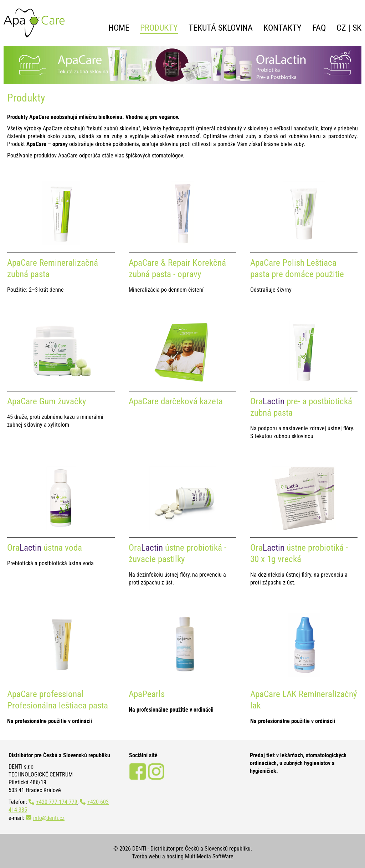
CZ (341, 28)
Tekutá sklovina (221, 28)
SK (357, 28)
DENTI (139, 849)
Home (119, 28)
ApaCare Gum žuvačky (47, 401)
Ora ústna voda (45, 548)
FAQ (319, 28)
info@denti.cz (49, 818)
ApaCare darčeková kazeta (176, 401)
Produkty (159, 28)
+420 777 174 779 (57, 802)
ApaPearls (147, 694)
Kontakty (282, 28)
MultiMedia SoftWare (209, 856)
